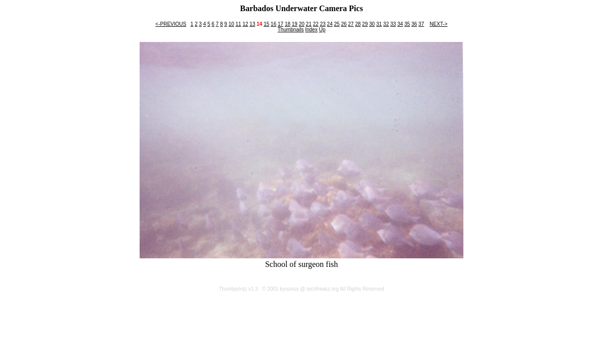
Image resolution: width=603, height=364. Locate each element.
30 (372, 24)
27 (351, 24)
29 (365, 24)
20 (302, 24)
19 (295, 24)
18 (288, 24)
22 (316, 24)
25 (337, 24)
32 (386, 24)
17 (281, 24)
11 (239, 24)
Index (311, 30)
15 (266, 24)
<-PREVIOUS (171, 24)
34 (400, 24)
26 (344, 24)
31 (379, 24)
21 (309, 24)
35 (407, 24)
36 (414, 24)
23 (322, 24)
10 (231, 24)
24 (330, 24)
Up (322, 30)
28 (358, 24)
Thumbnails (291, 30)
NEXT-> (438, 24)
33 (393, 24)
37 (421, 24)
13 (252, 24)
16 (273, 24)
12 (245, 24)
